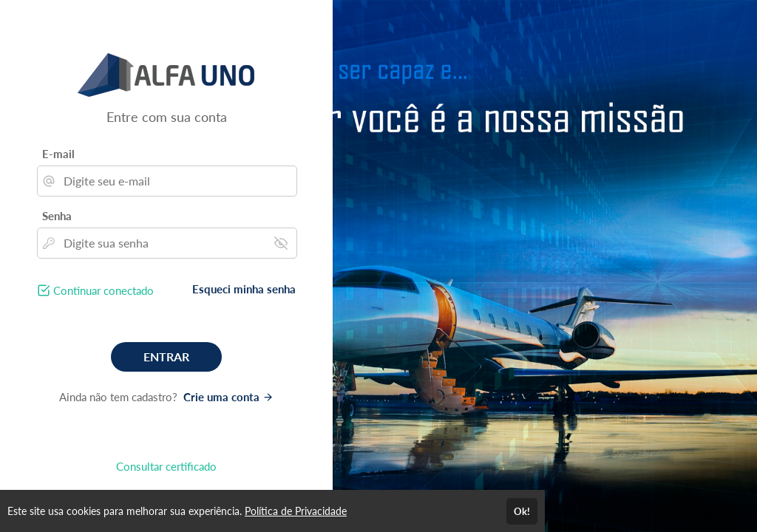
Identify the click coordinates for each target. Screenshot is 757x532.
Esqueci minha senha (244, 289)
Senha (57, 216)
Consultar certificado (166, 466)
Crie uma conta (228, 397)
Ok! (522, 511)
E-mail (58, 154)
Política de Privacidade (296, 511)
